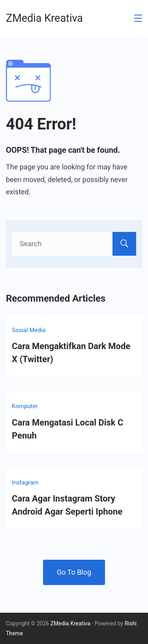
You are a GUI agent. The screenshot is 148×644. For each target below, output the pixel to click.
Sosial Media (29, 330)
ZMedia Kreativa (44, 18)
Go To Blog (74, 572)
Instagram (25, 483)
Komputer (25, 406)
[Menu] (138, 18)
